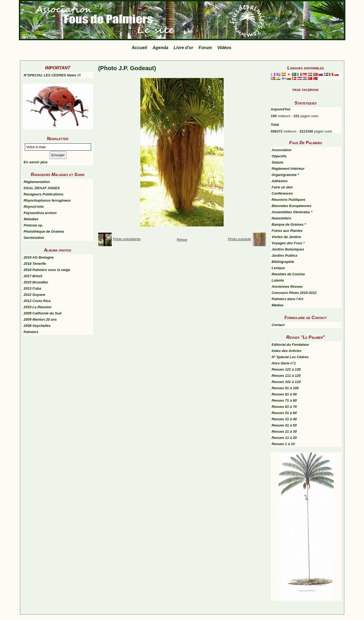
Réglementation (37, 182)
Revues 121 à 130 (286, 369)
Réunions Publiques (289, 200)
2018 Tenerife (35, 264)
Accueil (139, 48)
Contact (278, 325)
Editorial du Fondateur (290, 345)
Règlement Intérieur (288, 169)
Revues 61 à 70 (284, 407)
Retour (182, 240)
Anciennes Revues (287, 287)
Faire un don (282, 187)
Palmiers (31, 332)
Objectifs (279, 156)
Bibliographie (283, 262)
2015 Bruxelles (36, 282)
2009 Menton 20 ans (40, 319)
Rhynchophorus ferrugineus (47, 200)
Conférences (282, 193)
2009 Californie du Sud (43, 313)
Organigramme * (285, 175)
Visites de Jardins (287, 237)
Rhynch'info (34, 207)
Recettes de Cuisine (288, 274)
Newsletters (282, 218)
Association (282, 150)
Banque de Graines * (289, 224)
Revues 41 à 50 (284, 425)
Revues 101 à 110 (286, 382)
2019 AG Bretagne (39, 257)
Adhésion (280, 181)
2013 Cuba (33, 288)
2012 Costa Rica (37, 301)
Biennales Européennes (292, 206)
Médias (278, 305)
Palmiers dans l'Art (288, 299)
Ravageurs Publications (44, 194)
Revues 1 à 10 (283, 444)
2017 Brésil (33, 276)
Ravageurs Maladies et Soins (58, 175)
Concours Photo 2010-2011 (294, 293)
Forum (205, 48)
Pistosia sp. (33, 225)
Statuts (278, 162)
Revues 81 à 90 (284, 394)
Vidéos (224, 48)
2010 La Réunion (38, 307)
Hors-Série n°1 (284, 363)
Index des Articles (287, 351)
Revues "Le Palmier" (306, 337)
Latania (278, 280)
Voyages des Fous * (288, 243)
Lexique (278, 268)
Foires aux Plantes (287, 231)
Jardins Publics (285, 255)
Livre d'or (183, 48)
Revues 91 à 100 (285, 388)
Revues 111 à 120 (286, 376)
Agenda (160, 48)
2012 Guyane (35, 295)
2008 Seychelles (37, 326)
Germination (34, 238)
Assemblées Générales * (292, 212)
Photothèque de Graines (44, 231)
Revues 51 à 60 (284, 413)
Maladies (31, 219)
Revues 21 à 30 (284, 431)
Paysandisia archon (40, 213)
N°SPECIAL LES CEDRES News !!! (52, 75)
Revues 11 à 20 (284, 438)
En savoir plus (36, 162)
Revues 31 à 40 (284, 419)
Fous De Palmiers (306, 143)
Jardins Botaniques (288, 249)
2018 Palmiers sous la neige (47, 270)
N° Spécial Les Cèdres (290, 357)
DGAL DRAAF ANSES (42, 188)
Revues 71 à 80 (284, 400)
